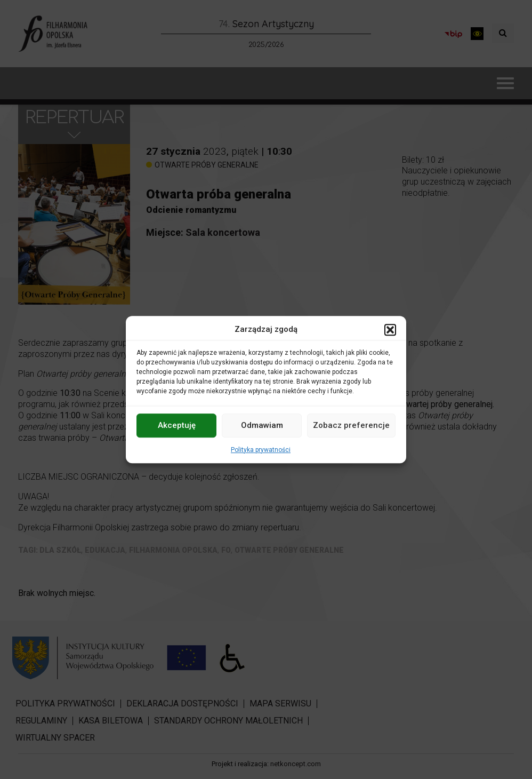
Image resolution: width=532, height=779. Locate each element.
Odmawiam (262, 425)
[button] (390, 330)
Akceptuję (177, 425)
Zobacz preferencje (351, 425)
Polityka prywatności (261, 450)
